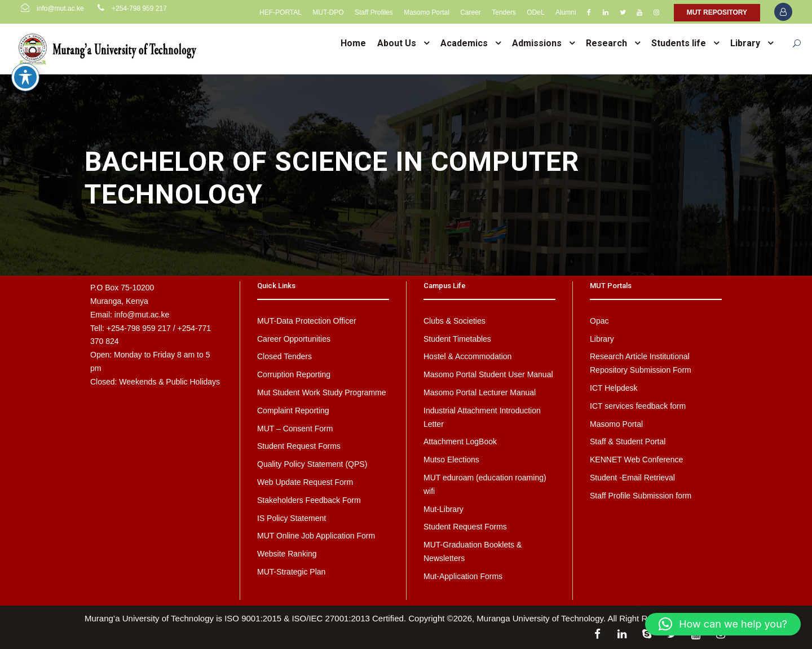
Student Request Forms (299, 446)
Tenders (504, 12)
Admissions (537, 43)
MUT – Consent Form (295, 429)
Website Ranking (287, 554)
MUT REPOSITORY (717, 12)
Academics (464, 43)
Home (353, 43)
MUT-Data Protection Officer (307, 321)
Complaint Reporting (293, 410)
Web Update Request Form (305, 482)
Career (471, 12)
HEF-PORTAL (281, 12)
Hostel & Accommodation (467, 356)
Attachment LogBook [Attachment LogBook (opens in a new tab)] (460, 442)
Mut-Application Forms (463, 576)
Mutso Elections (451, 460)
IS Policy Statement (292, 518)
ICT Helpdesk (614, 388)
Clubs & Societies (454, 321)
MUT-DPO (328, 12)
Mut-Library (443, 509)
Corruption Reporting (294, 374)
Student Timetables (457, 339)
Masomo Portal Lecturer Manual (480, 392)
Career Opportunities (294, 339)
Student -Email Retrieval (632, 478)
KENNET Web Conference (636, 460)
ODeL (535, 12)
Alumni (566, 12)
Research (606, 43)
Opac (599, 321)
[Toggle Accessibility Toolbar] (25, 61)
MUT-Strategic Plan (291, 572)
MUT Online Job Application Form (316, 536)
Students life (679, 43)
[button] (723, 624)
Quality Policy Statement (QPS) (312, 464)
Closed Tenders (284, 356)
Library (745, 43)
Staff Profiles (374, 12)
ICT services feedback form (638, 406)
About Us (397, 43)
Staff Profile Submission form (641, 496)
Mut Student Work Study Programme (322, 392)
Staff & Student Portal (628, 442)
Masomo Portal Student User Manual (488, 374)
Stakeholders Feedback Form (309, 500)
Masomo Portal (427, 12)
